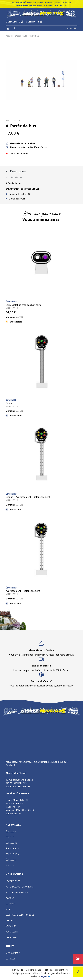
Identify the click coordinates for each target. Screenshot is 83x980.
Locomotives (13, 881)
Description (18, 171)
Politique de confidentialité (56, 970)
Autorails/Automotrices (20, 887)
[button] (70, 28)
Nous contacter (78, 972)
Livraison (15, 177)
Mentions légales (33, 970)
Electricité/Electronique (20, 915)
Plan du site (18, 970)
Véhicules (11, 926)
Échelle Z (11, 865)
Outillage (11, 937)
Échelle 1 (11, 837)
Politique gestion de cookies (25, 973)
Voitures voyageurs (17, 892)
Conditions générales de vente (55, 973)
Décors (10, 920)
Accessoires (12, 932)
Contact (10, 959)
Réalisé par (41, 976)
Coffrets (11, 904)
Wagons (10, 898)
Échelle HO (12, 843)
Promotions (78, 959)
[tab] (41, 171)
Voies (9, 909)
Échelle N (11, 860)
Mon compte (13, 953)
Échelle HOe (12, 848)
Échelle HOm (12, 854)
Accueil (9, 36)
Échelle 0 (11, 832)
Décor (18, 36)
